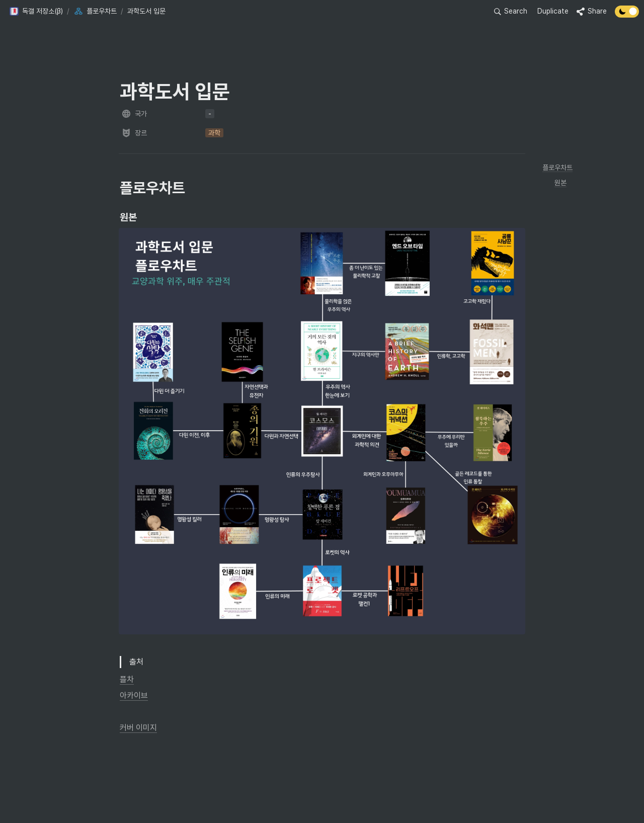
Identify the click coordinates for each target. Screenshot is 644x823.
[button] (36, 12)
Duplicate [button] (553, 11)
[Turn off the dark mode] (627, 15)
